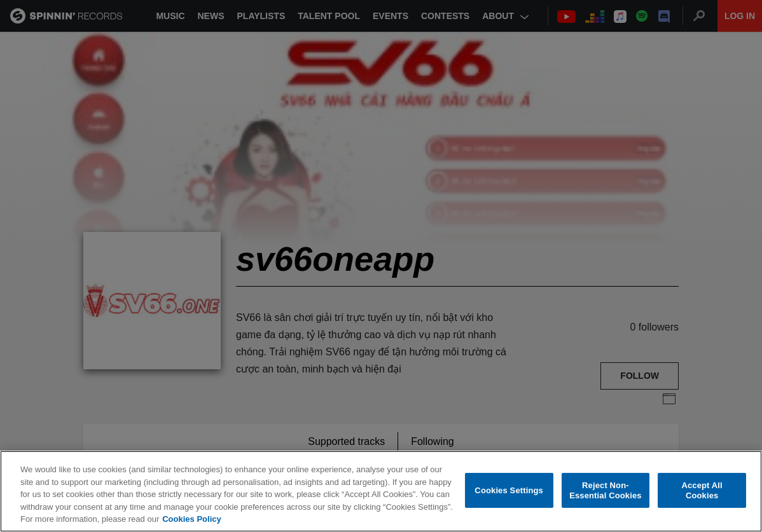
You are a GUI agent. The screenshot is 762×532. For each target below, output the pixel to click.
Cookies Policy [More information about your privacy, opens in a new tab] (191, 519)
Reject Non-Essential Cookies (605, 490)
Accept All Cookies (702, 490)
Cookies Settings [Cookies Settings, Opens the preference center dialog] (509, 490)
